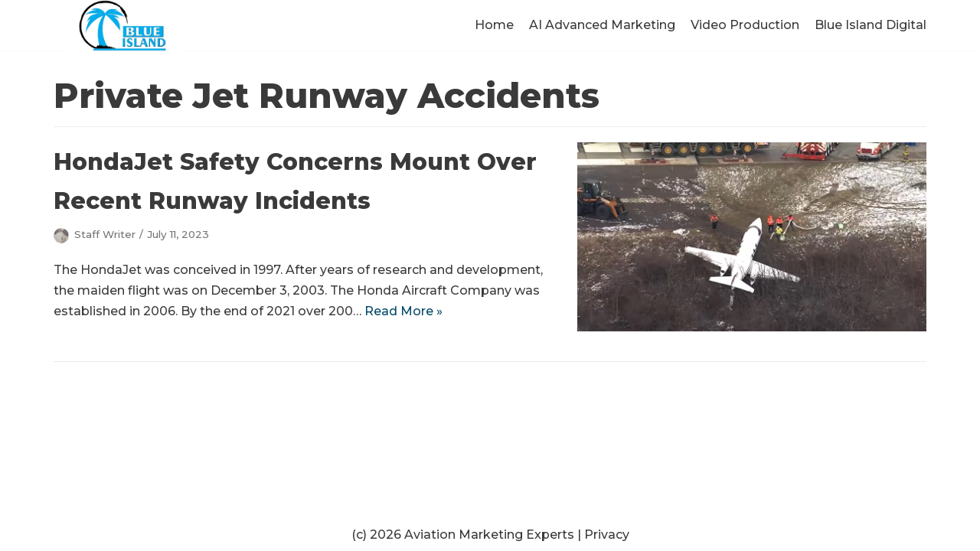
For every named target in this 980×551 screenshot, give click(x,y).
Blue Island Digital (871, 25)
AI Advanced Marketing (602, 25)
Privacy (607, 535)
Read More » (403, 311)
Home (494, 25)
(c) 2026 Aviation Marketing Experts (463, 535)
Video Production (745, 25)
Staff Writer (105, 234)
